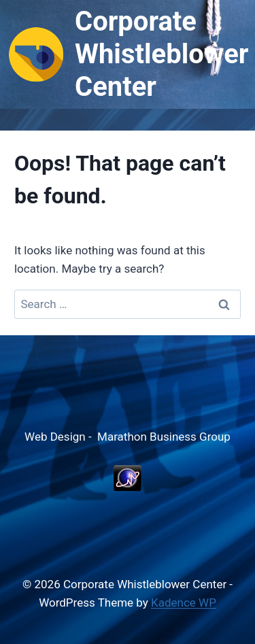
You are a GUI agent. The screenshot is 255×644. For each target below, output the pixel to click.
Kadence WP (184, 603)
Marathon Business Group (164, 437)
